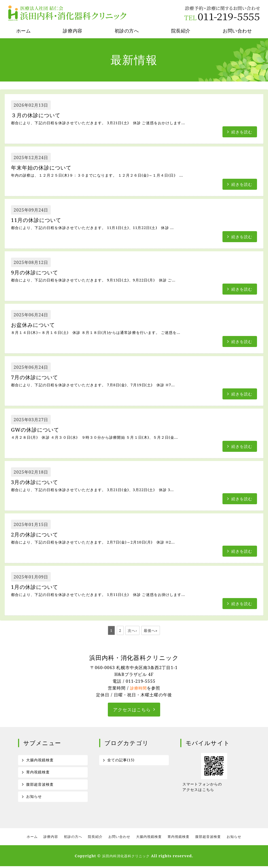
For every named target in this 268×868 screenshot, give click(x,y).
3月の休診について (38, 482)
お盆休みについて (36, 325)
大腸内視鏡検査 (40, 760)
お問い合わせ (119, 838)
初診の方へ (127, 31)
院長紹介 (181, 31)
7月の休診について (38, 378)
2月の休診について (38, 535)
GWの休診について (38, 430)
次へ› (132, 630)
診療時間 (138, 688)
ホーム (24, 31)
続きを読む (241, 131)
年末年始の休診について (45, 168)
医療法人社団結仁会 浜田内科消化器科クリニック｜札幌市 (68, 13)
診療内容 (72, 31)
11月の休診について (39, 220)
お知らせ (34, 798)
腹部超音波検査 (40, 786)
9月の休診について (38, 273)
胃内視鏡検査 (38, 773)
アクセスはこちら (132, 710)
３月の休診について (39, 115)
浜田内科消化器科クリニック (126, 858)
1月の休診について (38, 587)
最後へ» (151, 630)
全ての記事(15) (121, 760)
